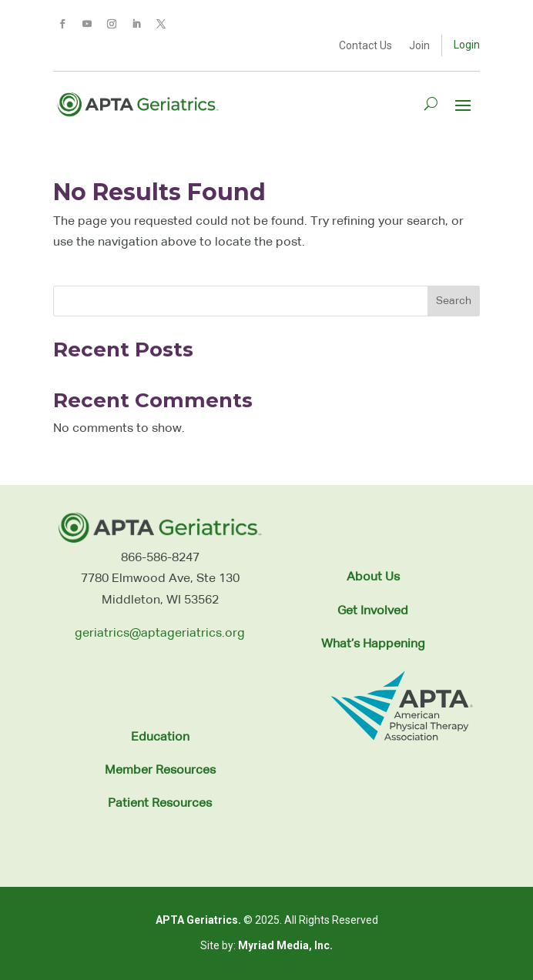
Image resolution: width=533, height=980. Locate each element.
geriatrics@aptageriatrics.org (160, 634)
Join (419, 46)
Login (467, 45)
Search (454, 301)
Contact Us (365, 46)
